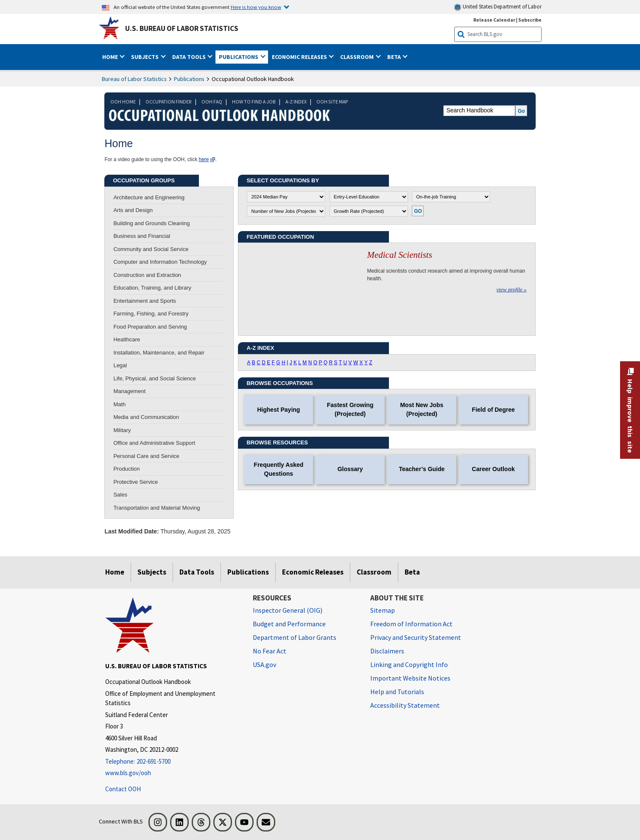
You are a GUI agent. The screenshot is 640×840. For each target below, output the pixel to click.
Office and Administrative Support (154, 443)
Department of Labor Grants (295, 637)
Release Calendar (494, 20)
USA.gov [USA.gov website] (264, 664)
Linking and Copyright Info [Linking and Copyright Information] (409, 664)
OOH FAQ (212, 102)
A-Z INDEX (296, 102)
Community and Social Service (151, 249)
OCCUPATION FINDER (169, 102)
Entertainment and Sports (144, 301)
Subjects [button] (145, 57)
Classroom (374, 572)
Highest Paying (278, 410)
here (204, 159)
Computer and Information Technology (160, 262)
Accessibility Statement (405, 705)
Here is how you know (256, 7)
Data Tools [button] (190, 57)
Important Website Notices (410, 678)
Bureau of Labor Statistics (134, 79)
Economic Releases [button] (300, 57)
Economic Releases (313, 572)
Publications (189, 79)
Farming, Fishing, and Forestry (151, 314)
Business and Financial (142, 236)
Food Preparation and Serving (150, 327)
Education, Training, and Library (152, 288)
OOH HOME (123, 102)
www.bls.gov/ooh (128, 773)
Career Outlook (493, 469)
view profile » (512, 289)
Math (119, 404)
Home (115, 572)
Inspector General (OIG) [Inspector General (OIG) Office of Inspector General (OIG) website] (288, 610)
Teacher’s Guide (422, 469)
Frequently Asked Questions (278, 469)
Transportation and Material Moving (157, 508)
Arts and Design (133, 210)
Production (126, 469)
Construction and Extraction (147, 275)
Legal (120, 365)
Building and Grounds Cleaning (151, 223)
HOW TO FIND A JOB (254, 102)
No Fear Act (270, 651)
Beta (412, 572)
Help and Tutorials (397, 692)
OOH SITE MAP (332, 102)
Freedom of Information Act (411, 624)
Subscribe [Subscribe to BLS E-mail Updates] (530, 20)
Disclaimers (387, 651)
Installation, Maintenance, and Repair (159, 353)
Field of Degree (493, 410)
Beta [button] (395, 57)
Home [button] (111, 57)
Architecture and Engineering (149, 197)
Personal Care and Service (146, 456)
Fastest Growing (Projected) (350, 409)
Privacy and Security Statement (416, 637)
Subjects (152, 572)
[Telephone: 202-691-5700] (173, 762)
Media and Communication (146, 417)
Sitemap (383, 610)
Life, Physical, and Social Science (154, 378)
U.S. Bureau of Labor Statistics (182, 28)
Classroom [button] (358, 57)
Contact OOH (123, 789)
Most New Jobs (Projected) (422, 409)
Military (122, 430)
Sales (120, 495)
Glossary (350, 469)
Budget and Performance (289, 624)
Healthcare (127, 339)
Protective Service (136, 482)
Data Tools (197, 572)
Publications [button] (239, 57)
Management (129, 391)
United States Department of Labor (498, 7)
